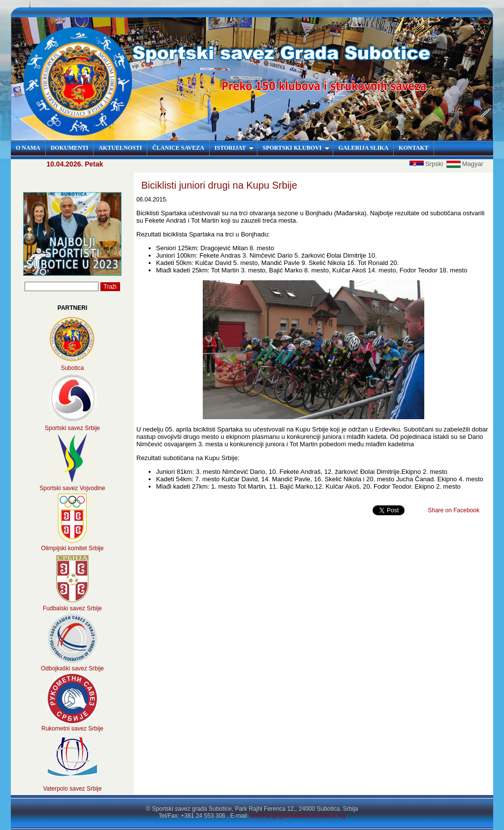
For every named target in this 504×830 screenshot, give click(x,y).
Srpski (427, 164)
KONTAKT (413, 148)
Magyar (465, 164)
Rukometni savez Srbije (72, 729)
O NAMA (28, 148)
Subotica (73, 368)
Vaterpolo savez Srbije (72, 789)
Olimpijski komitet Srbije (72, 548)
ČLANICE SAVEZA (178, 148)
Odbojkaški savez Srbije (72, 668)
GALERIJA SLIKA (363, 148)
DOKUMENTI (70, 148)
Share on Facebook (454, 510)
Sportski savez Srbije (72, 428)
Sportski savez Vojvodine (72, 488)
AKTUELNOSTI (120, 148)
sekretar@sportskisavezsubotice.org (298, 816)
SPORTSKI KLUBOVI (296, 148)
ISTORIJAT (235, 148)
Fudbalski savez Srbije (72, 608)
